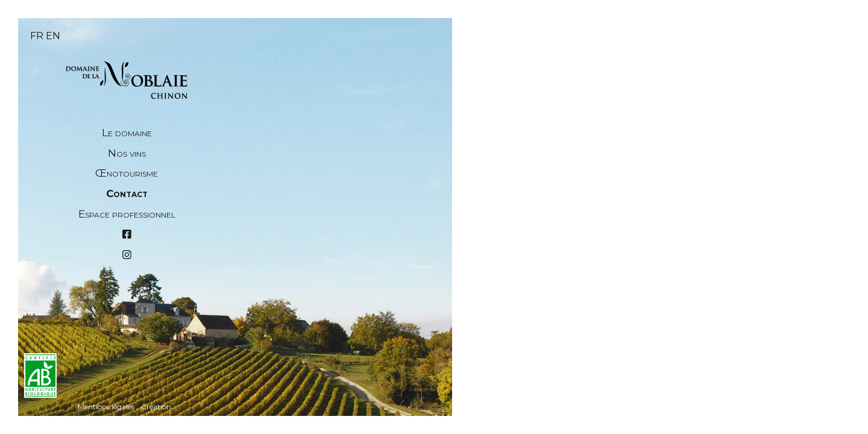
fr (37, 36)
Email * (292, 351)
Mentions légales (106, 407)
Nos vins (127, 153)
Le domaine (127, 133)
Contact (127, 193)
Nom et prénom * (315, 309)
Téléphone (301, 392)
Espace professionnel (127, 214)
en (53, 36)
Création (156, 407)
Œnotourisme (127, 173)
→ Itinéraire (515, 385)
